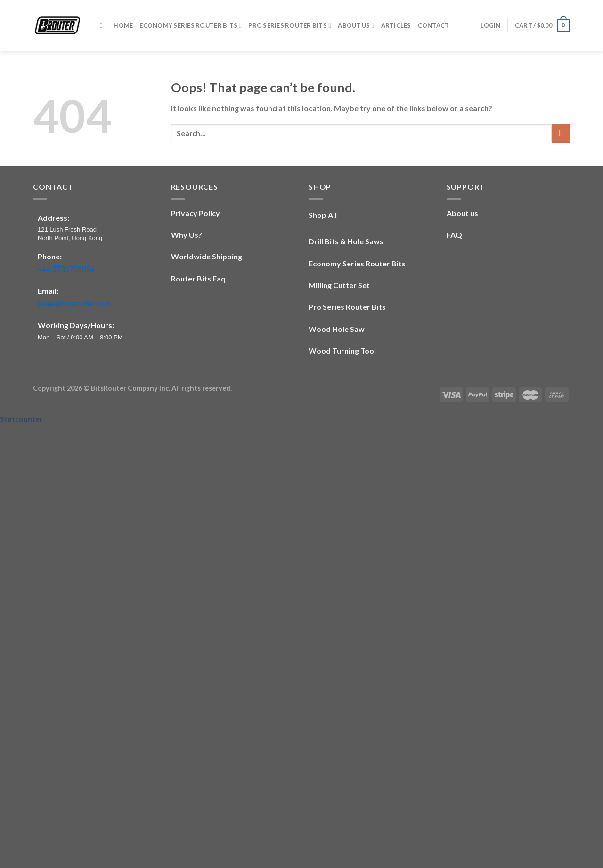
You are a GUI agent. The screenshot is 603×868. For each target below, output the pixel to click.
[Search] (103, 25)
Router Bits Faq (198, 278)
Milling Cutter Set (339, 285)
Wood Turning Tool (342, 350)
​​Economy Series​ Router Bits (191, 25)
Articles (396, 25)
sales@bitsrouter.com (74, 304)
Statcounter (21, 419)
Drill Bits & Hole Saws (346, 241)
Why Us (185, 235)
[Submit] (561, 133)
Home (123, 25)
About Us (356, 25)
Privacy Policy (196, 213)
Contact (434, 25)
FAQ (454, 235)
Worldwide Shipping (207, 256)
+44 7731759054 (66, 269)
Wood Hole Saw (337, 329)
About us (462, 213)
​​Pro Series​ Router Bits (290, 25)
